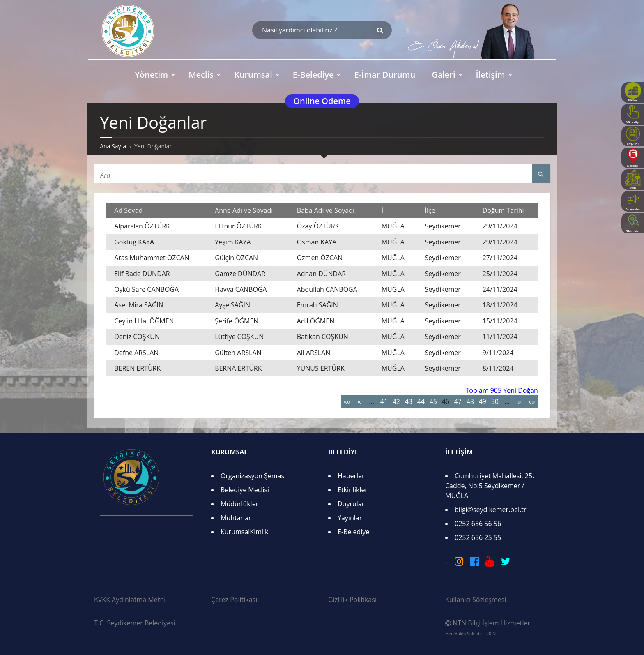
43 (409, 401)
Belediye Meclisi (245, 490)
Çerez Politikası (234, 600)
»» (532, 401)
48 (470, 401)
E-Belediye (353, 532)
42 (396, 401)
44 (421, 401)
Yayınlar (350, 518)
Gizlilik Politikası (352, 600)
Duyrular (351, 504)
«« (347, 401)
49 (483, 401)
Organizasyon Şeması (253, 476)
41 (384, 401)
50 (495, 401)
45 (433, 401)
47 (458, 401)
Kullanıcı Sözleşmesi (476, 600)
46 (446, 401)
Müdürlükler (239, 504)
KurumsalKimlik (244, 532)
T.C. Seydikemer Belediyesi (135, 623)
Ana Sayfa (113, 146)
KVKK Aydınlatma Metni (130, 600)
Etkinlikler (353, 490)
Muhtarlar (236, 518)
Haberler (351, 476)
